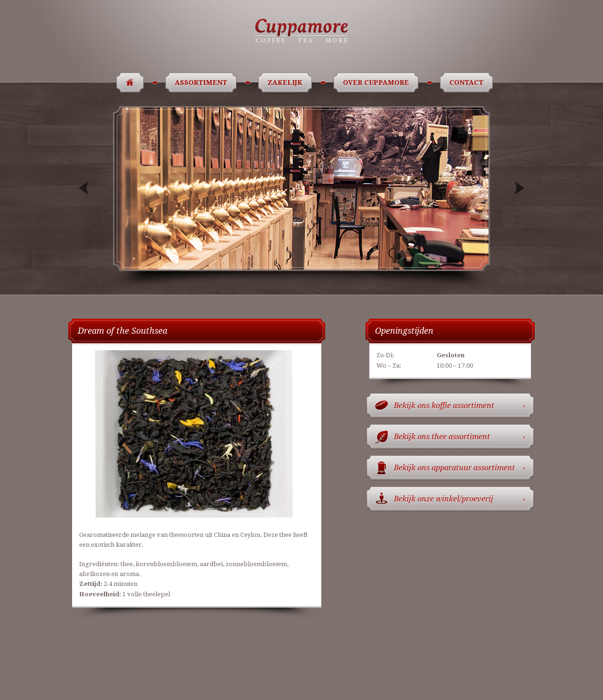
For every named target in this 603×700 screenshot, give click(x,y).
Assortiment (203, 82)
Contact (468, 82)
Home (127, 82)
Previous (85, 188)
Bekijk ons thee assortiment (460, 437)
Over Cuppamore (378, 82)
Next (518, 188)
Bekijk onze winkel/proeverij (460, 499)
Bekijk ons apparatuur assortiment (460, 468)
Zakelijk (287, 82)
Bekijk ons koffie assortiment (460, 406)
